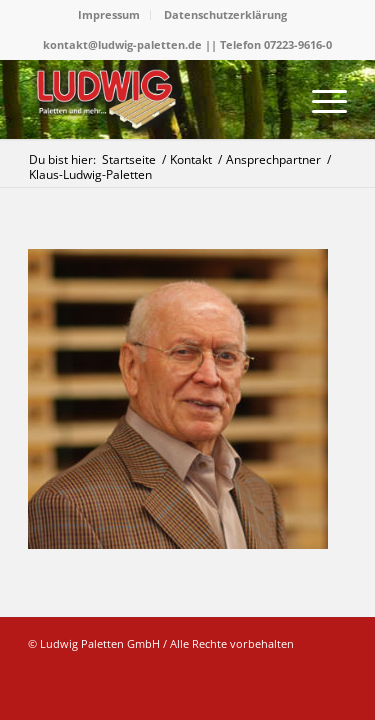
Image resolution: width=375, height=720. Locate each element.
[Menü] (319, 99)
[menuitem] (109, 15)
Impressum (109, 14)
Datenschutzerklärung (225, 14)
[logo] (155, 99)
